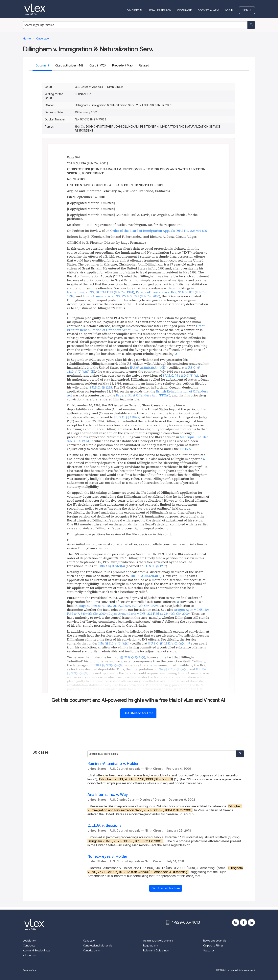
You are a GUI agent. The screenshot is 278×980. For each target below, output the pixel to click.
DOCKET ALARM (208, 10)
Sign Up (247, 10)
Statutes (209, 951)
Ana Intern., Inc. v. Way (108, 795)
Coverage (184, 10)
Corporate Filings (213, 946)
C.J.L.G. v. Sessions (104, 826)
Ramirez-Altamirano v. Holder (113, 764)
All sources (29, 955)
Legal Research (160, 10)
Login (229, 10)
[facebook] (243, 922)
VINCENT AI (135, 10)
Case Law (89, 941)
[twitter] (236, 922)
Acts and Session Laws (37, 951)
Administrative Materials (158, 941)
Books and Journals (215, 941)
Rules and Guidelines (156, 951)
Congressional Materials (97, 946)
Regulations (150, 946)
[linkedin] (251, 922)
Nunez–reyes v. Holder (107, 856)
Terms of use (30, 970)
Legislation (30, 941)
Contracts (29, 946)
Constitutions (91, 951)
